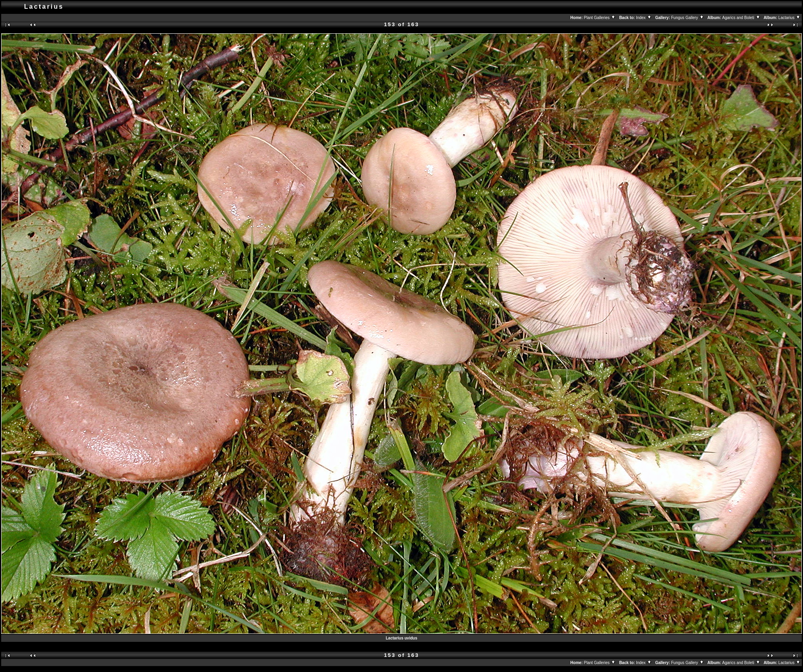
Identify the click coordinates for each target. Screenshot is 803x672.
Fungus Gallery (688, 18)
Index (644, 18)
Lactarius (790, 18)
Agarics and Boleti (741, 18)
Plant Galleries (600, 18)
